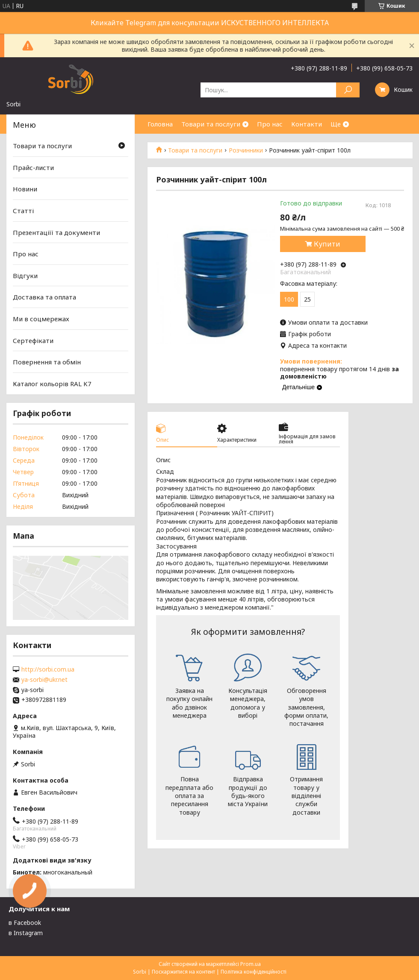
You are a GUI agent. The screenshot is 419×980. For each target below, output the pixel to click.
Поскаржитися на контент (183, 972)
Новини (25, 189)
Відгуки (25, 276)
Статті (23, 211)
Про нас (270, 124)
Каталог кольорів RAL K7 (52, 384)
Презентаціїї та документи (56, 232)
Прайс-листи (33, 167)
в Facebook (25, 923)
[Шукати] (348, 90)
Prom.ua (251, 964)
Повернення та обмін (47, 362)
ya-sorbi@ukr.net (44, 680)
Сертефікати (33, 340)
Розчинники (246, 150)
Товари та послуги (211, 124)
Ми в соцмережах (41, 319)
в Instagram (26, 933)
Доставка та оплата (44, 297)
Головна (160, 124)
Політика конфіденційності (254, 972)
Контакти (307, 124)
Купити (327, 244)
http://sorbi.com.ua (48, 669)
